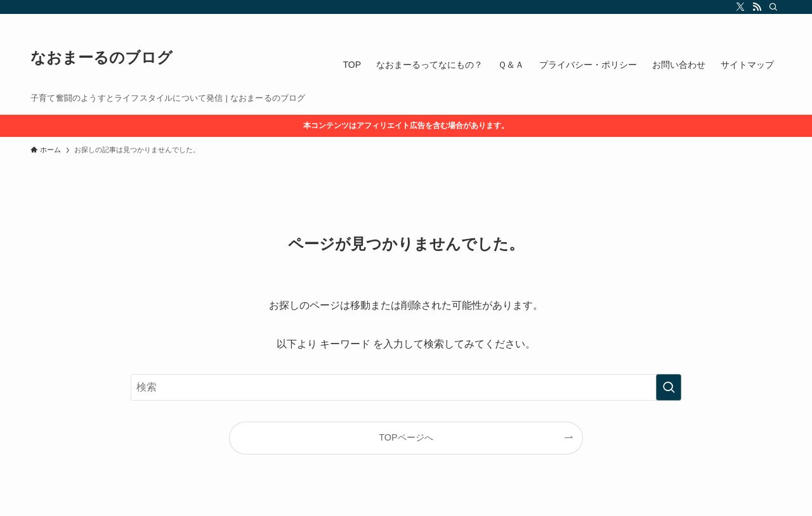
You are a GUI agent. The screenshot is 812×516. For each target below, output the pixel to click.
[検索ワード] (406, 387)
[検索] (773, 7)
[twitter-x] (740, 7)
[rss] (757, 7)
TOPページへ (406, 437)
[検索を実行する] (669, 387)
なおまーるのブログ (101, 58)
